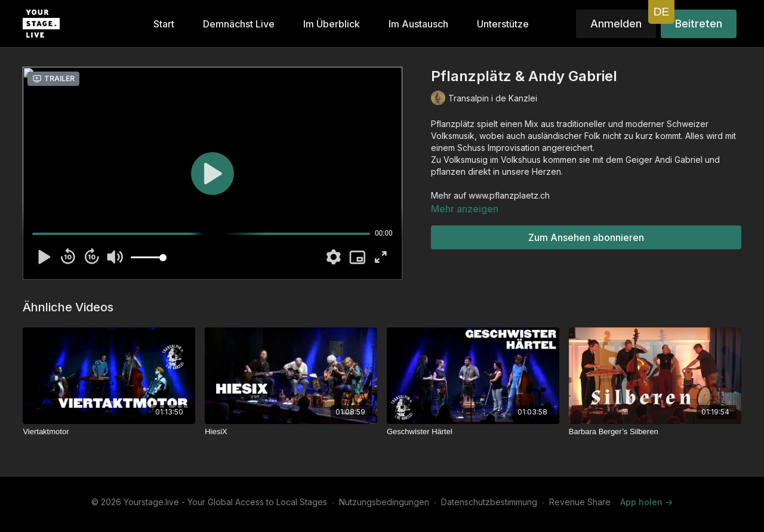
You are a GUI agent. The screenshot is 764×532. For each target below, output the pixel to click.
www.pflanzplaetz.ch (509, 195)
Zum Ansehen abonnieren (586, 237)
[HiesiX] (291, 432)
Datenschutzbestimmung (489, 502)
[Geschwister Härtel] (473, 432)
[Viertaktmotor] (109, 432)
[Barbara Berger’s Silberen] (655, 432)
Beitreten (699, 24)
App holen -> (646, 502)
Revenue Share (580, 502)
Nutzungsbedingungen (384, 502)
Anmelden (616, 24)
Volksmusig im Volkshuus (492, 160)
